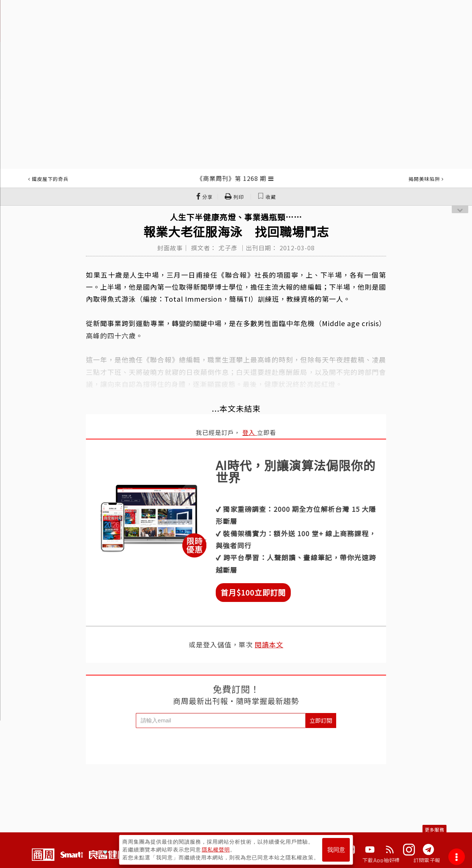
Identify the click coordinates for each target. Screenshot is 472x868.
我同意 (336, 850)
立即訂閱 (321, 720)
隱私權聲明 (216, 850)
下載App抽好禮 (381, 860)
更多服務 (434, 830)
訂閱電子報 (427, 860)
